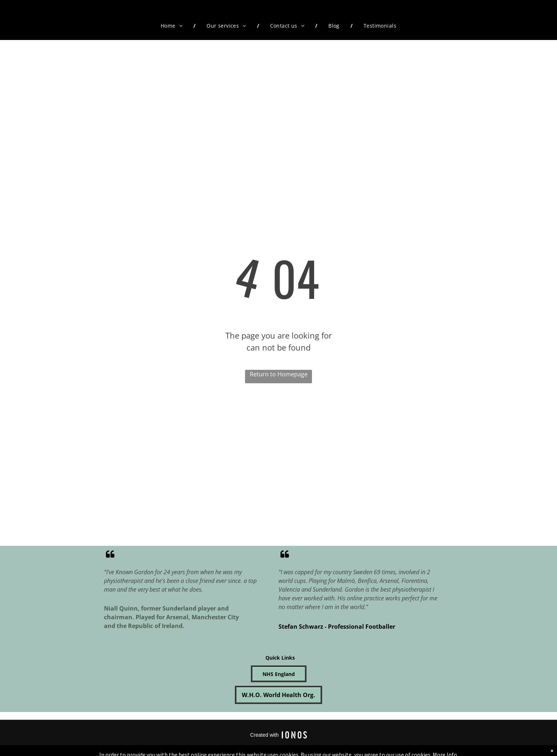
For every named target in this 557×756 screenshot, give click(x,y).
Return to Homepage (279, 374)
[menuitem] (173, 26)
